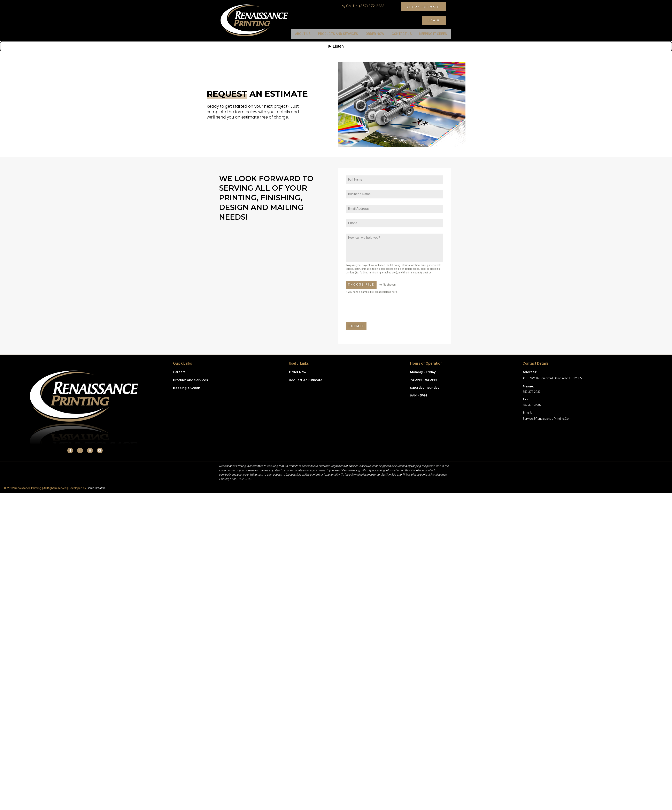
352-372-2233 (532, 392)
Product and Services (190, 380)
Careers (179, 372)
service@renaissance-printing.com (547, 419)
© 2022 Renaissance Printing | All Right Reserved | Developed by (55, 488)
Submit (356, 326)
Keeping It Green (433, 34)
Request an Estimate (306, 380)
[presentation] (395, 308)
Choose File (361, 285)
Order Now (375, 34)
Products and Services (338, 34)
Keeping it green (187, 388)
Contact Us (402, 34)
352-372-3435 (532, 405)
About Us (303, 34)
